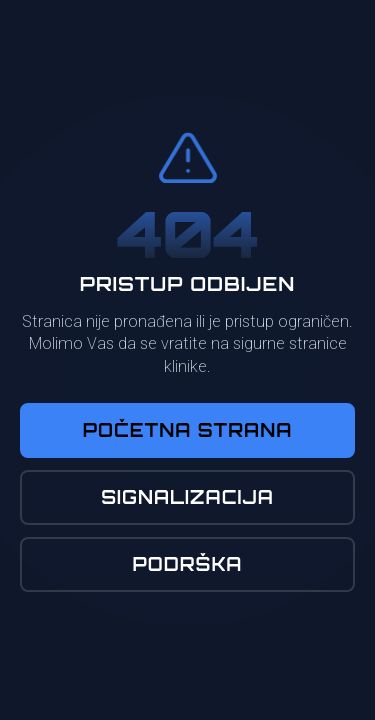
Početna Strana (187, 430)
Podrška (188, 564)
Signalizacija (187, 497)
